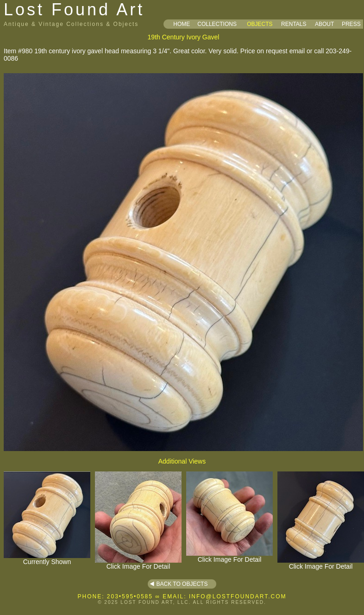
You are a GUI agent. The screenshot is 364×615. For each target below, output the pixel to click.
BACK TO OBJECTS (182, 584)
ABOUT (324, 24)
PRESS (351, 24)
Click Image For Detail (138, 563)
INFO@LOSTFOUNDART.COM (238, 596)
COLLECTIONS (217, 24)
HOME (182, 24)
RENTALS (294, 24)
